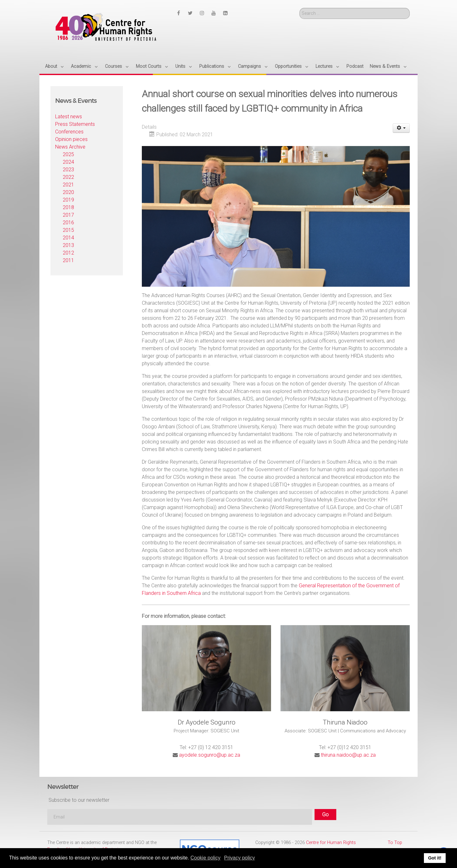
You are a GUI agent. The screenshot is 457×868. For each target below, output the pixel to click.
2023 (68, 170)
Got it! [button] (435, 858)
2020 (68, 192)
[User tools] (401, 128)
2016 (68, 223)
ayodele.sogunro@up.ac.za (210, 755)
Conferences (69, 132)
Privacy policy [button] (240, 858)
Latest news (69, 117)
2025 (68, 154)
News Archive (70, 147)
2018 (68, 207)
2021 (68, 185)
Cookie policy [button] (205, 858)
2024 (68, 162)
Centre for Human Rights (331, 843)
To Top (395, 843)
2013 (68, 245)
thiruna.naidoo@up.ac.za (348, 755)
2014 (68, 238)
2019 (68, 200)
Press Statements (75, 124)
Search (300, 8)
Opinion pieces (71, 139)
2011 (68, 260)
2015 (68, 230)
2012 (68, 253)
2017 (68, 215)
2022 (68, 177)
